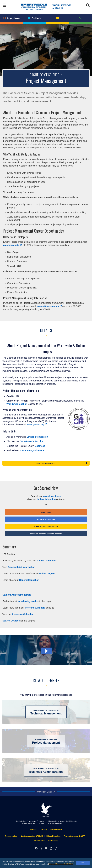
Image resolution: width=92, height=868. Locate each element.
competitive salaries (49, 306)
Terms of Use (39, 841)
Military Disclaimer (53, 836)
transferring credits (28, 601)
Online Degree (47, 574)
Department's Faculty (31, 441)
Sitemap (33, 830)
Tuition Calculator (46, 561)
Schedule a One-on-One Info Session (46, 534)
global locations (52, 496)
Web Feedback (56, 830)
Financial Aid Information (22, 567)
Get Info (35, 18)
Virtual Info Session (37, 437)
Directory (43, 830)
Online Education (46, 499)
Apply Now (11, 18)
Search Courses (11, 621)
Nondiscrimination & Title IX (32, 836)
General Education (29, 580)
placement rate (13, 245)
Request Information (46, 519)
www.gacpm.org (37, 425)
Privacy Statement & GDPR (61, 864)
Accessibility (53, 841)
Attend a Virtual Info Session (46, 526)
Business (40, 446)
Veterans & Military (35, 608)
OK (83, 863)
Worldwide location (17, 404)
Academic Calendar (22, 614)
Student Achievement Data (17, 595)
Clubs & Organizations (32, 450)
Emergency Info (11, 836)
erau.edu (46, 810)
